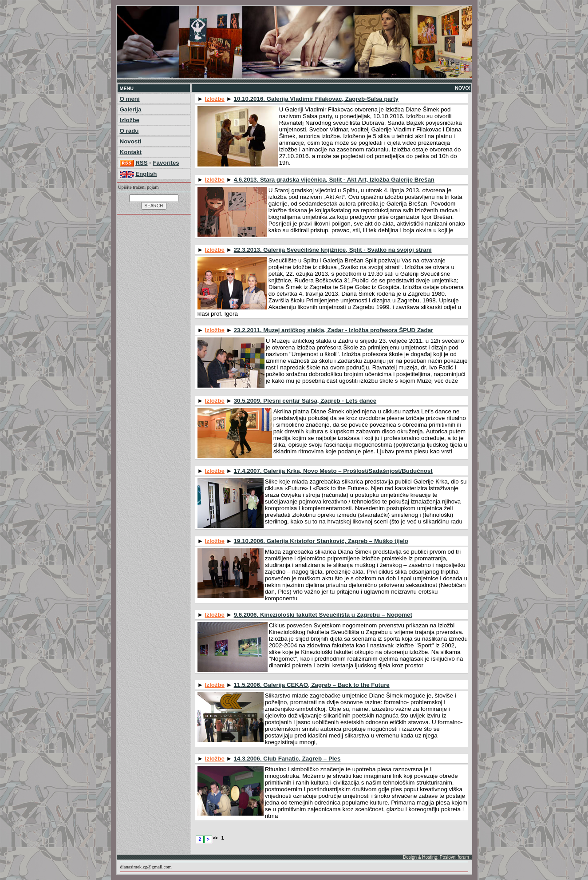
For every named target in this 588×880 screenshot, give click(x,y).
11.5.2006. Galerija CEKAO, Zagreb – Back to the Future (312, 685)
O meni (130, 99)
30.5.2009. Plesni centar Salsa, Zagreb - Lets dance (305, 401)
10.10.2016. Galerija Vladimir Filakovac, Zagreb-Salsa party (316, 99)
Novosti (131, 141)
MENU (127, 88)
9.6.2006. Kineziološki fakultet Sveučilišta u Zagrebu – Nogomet (323, 615)
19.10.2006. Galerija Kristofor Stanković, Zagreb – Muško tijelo (321, 541)
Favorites (166, 163)
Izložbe (130, 120)
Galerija (131, 109)
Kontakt (131, 152)
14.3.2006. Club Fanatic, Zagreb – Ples (287, 759)
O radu (129, 131)
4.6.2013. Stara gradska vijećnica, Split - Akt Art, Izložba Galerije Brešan (334, 180)
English (146, 174)
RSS (141, 163)
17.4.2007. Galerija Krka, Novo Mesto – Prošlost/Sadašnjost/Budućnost (333, 471)
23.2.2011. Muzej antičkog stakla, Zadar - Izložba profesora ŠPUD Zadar (334, 330)
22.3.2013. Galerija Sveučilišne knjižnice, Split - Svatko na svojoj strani (333, 250)
